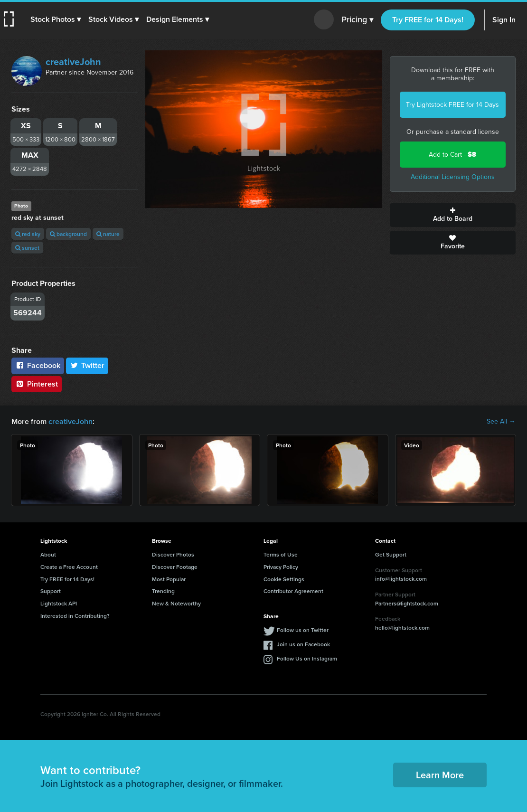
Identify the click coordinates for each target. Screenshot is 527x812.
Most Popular (169, 579)
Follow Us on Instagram (307, 658)
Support (51, 591)
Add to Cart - (452, 155)
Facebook (38, 365)
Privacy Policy (281, 567)
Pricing (357, 20)
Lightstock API (59, 603)
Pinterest (37, 384)
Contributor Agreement (293, 591)
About (48, 554)
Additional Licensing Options (453, 177)
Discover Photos (173, 554)
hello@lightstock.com (402, 628)
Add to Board (453, 215)
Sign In (504, 20)
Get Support (391, 554)
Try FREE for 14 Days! (428, 20)
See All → (501, 422)
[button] (56, 19)
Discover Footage (175, 567)
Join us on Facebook (303, 644)
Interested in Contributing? (75, 616)
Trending (163, 591)
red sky (28, 234)
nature (108, 234)
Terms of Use (281, 554)
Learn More (440, 775)
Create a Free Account (69, 567)
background (68, 234)
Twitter (87, 365)
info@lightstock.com (401, 579)
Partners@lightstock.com (407, 603)
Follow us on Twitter (303, 630)
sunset (27, 248)
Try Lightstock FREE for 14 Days (452, 105)
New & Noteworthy (176, 603)
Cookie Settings (284, 579)
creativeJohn (73, 62)
